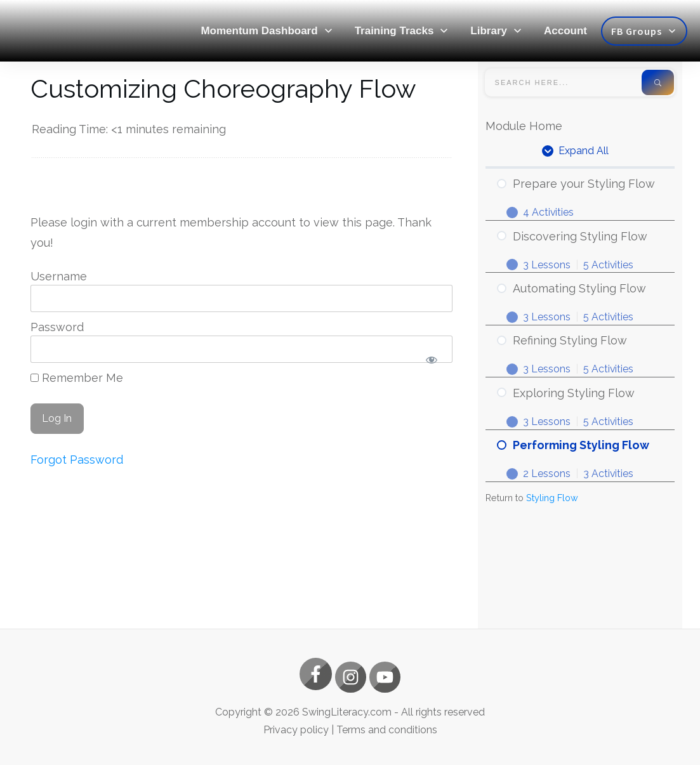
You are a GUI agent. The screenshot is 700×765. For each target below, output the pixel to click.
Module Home (524, 126)
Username (59, 276)
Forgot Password (77, 460)
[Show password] (432, 359)
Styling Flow (552, 500)
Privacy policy (296, 730)
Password (57, 327)
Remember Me (77, 378)
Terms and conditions (387, 730)
